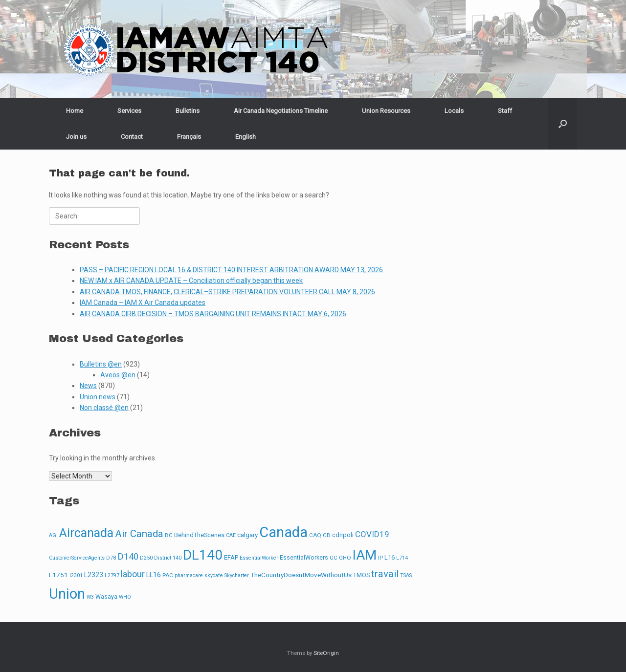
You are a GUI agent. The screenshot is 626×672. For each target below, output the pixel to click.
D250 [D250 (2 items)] (146, 558)
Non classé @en (104, 408)
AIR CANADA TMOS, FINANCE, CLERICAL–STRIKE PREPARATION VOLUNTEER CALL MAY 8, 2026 (227, 292)
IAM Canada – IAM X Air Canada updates (143, 303)
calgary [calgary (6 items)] (247, 535)
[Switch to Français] (189, 137)
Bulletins (188, 111)
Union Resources (386, 111)
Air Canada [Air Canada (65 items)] (139, 534)
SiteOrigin (326, 653)
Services (129, 111)
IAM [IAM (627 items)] (365, 555)
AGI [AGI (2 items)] (53, 535)
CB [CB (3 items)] (327, 535)
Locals (454, 111)
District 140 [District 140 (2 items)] (168, 558)
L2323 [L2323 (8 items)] (94, 575)
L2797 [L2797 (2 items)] (112, 575)
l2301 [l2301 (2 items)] (76, 575)
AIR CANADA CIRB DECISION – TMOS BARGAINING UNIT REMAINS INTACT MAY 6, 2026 (213, 314)
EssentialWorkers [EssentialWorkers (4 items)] (304, 558)
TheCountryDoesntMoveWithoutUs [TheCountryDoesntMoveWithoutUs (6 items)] (301, 575)
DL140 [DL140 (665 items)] (203, 555)
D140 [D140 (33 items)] (128, 557)
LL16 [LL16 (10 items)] (154, 575)
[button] (563, 124)
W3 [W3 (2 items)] (90, 597)
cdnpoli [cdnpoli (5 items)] (343, 535)
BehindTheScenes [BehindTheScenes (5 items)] (199, 535)
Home (75, 111)
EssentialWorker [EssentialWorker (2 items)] (259, 558)
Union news (98, 397)
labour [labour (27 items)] (133, 574)
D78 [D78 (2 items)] (111, 558)
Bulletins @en (101, 364)
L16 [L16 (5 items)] (390, 557)
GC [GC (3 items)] (334, 558)
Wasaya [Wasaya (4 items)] (106, 597)
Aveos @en (118, 375)
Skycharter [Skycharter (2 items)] (237, 575)
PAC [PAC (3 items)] (168, 575)
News (88, 386)
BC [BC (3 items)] (169, 535)
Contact (132, 137)
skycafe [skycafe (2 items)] (214, 575)
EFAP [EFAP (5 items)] (231, 557)
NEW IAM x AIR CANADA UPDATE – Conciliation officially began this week (191, 281)
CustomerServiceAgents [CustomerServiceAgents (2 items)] (77, 558)
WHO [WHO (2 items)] (125, 597)
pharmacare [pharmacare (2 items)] (189, 575)
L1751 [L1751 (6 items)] (58, 575)
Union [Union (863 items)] (67, 594)
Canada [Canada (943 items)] (283, 532)
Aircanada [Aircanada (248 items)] (86, 533)
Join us (76, 137)
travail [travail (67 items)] (385, 574)
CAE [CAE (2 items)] (231, 535)
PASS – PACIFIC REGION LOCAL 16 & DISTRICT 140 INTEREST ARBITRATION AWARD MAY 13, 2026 (231, 270)
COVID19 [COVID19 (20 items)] (372, 534)
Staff (505, 111)
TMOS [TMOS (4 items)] (361, 575)
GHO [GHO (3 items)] (345, 558)
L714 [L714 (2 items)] (402, 558)
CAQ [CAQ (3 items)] (315, 535)
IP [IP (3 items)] (380, 558)
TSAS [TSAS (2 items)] (406, 575)
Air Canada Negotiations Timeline (281, 111)
